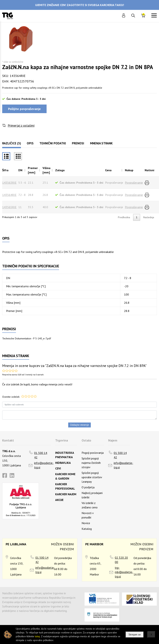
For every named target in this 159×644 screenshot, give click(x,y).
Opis (30, 143)
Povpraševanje (134, 183)
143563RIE (9, 183)
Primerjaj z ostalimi (21, 125)
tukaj (37, 636)
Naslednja (149, 217)
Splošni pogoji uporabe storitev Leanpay (92, 477)
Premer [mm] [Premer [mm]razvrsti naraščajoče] (33, 170)
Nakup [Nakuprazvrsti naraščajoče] (129, 170)
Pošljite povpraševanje (24, 109)
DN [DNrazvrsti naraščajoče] (20, 170)
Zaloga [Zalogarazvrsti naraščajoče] (60, 170)
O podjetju (88, 487)
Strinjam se (135, 634)
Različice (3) (12, 143)
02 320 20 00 (121, 560)
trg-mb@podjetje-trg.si (124, 572)
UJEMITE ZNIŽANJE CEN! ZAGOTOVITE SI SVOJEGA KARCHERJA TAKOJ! (80, 5)
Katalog (87, 529)
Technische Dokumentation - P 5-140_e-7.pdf (27, 338)
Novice (86, 523)
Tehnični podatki (53, 143)
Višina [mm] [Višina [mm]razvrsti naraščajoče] (46, 170)
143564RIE (9, 195)
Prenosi (78, 143)
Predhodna (124, 217)
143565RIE (9, 207)
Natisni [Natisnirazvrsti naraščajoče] (149, 170)
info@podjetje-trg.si (44, 465)
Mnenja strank (101, 143)
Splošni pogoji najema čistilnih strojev (91, 463)
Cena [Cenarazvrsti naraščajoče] (108, 170)
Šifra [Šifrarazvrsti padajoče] (5, 170)
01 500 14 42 (41, 455)
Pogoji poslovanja (93, 453)
